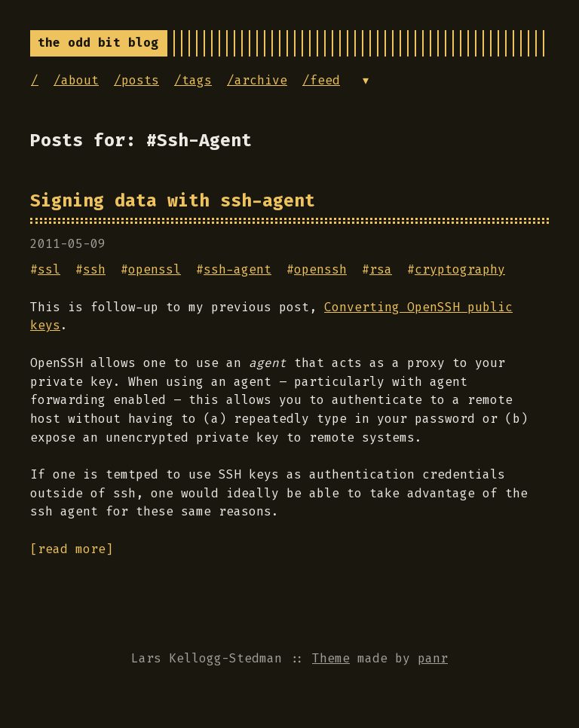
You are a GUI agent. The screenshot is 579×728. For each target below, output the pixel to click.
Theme (331, 658)
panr (433, 658)
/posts (136, 80)
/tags (193, 80)
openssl (155, 269)
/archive (257, 80)
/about (76, 80)
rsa (381, 269)
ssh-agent (237, 269)
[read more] (72, 549)
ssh (94, 269)
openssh (320, 269)
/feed (321, 80)
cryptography (460, 269)
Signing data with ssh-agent (173, 200)
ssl (49, 269)
